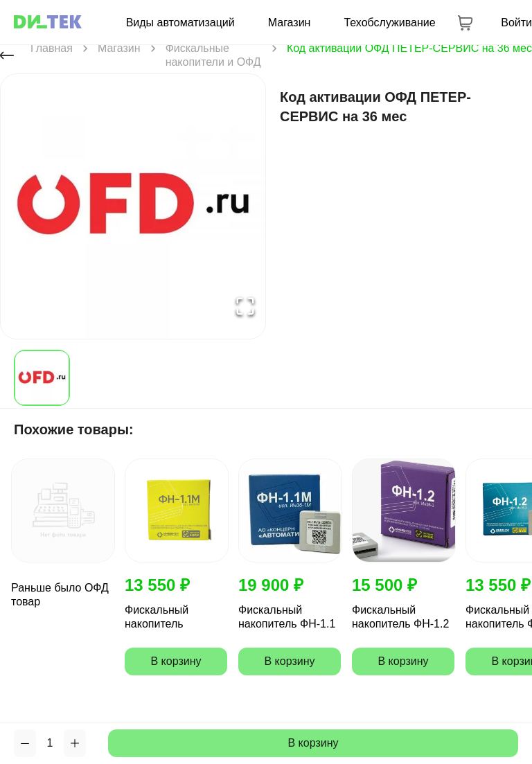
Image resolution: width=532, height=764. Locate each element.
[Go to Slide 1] (42, 378)
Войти (516, 23)
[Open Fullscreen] (245, 307)
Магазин (290, 23)
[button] (133, 206)
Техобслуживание (389, 23)
